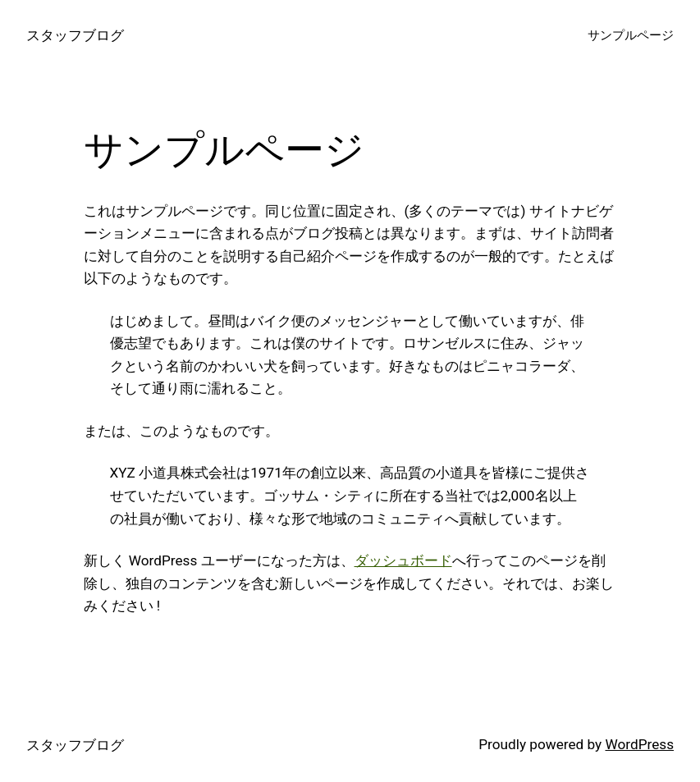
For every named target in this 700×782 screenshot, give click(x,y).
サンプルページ (631, 35)
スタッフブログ (75, 35)
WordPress (639, 744)
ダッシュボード (403, 560)
